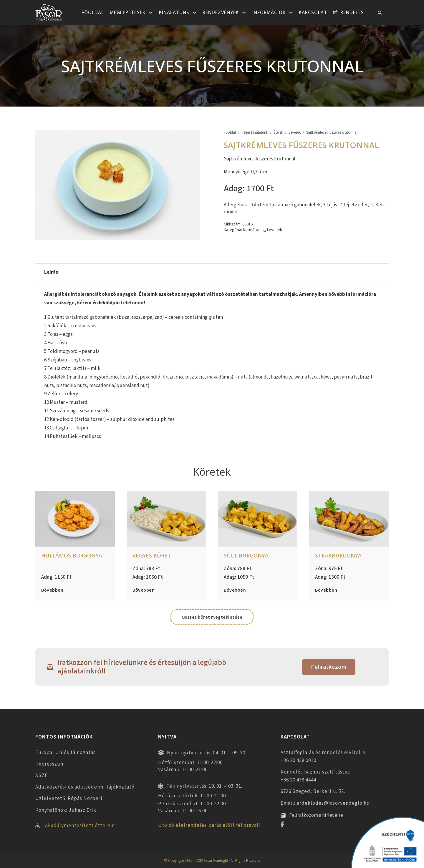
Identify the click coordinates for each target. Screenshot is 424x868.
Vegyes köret (152, 555)
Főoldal (93, 12)
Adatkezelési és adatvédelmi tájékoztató (85, 787)
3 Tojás (330, 205)
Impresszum (50, 764)
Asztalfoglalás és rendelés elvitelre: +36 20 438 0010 (324, 757)
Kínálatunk (174, 12)
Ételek (278, 133)
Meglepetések (128, 12)
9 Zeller (360, 205)
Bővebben (52, 590)
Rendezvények (221, 12)
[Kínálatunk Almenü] (195, 13)
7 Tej (344, 205)
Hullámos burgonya (72, 555)
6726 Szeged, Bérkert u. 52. (313, 791)
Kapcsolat (313, 12)
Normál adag (254, 230)
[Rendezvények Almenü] (244, 13)
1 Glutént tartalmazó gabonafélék (285, 205)
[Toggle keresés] (380, 13)
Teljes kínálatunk (255, 133)
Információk (269, 12)
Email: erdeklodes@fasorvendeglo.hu (325, 803)
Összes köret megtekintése (212, 617)
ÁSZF (42, 776)
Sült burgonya (246, 555)
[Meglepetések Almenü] (151, 13)
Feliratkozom (329, 667)
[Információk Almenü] (291, 13)
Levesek (295, 133)
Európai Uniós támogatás (66, 753)
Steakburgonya (338, 555)
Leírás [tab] (51, 272)
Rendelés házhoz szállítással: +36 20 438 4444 (315, 776)
